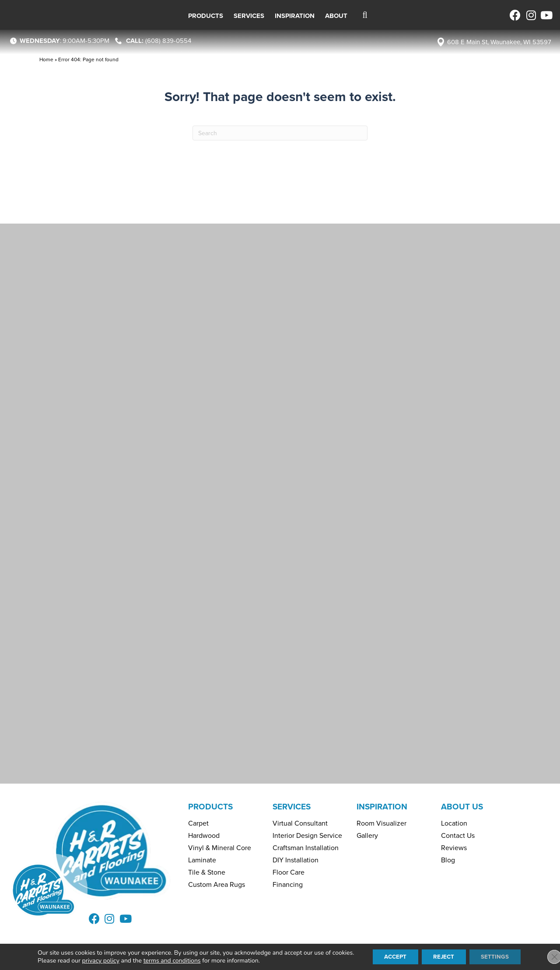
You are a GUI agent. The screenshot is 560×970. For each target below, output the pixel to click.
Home (46, 60)
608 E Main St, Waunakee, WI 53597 (499, 42)
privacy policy (95, 960)
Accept (392, 956)
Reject (444, 956)
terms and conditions (166, 960)
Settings (499, 956)
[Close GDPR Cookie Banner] (546, 956)
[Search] (280, 133)
